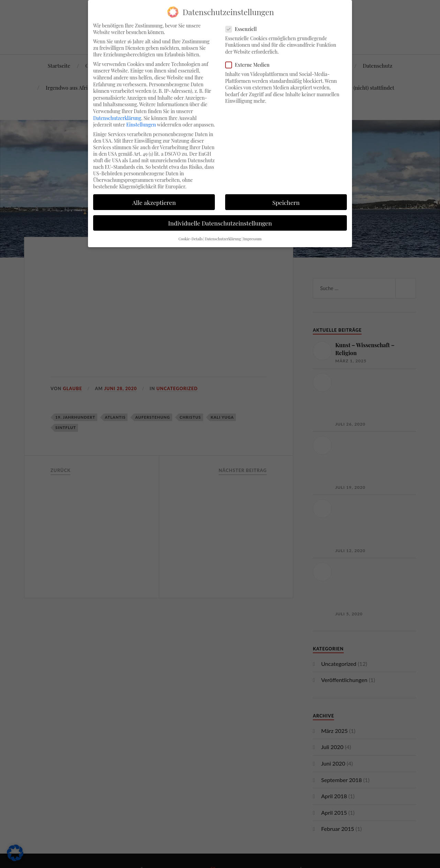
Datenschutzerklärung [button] (223, 239)
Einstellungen (141, 125)
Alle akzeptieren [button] (154, 202)
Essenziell (244, 29)
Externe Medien (250, 65)
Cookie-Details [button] (191, 239)
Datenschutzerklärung (117, 118)
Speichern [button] (286, 202)
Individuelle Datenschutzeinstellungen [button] (220, 223)
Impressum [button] (252, 239)
